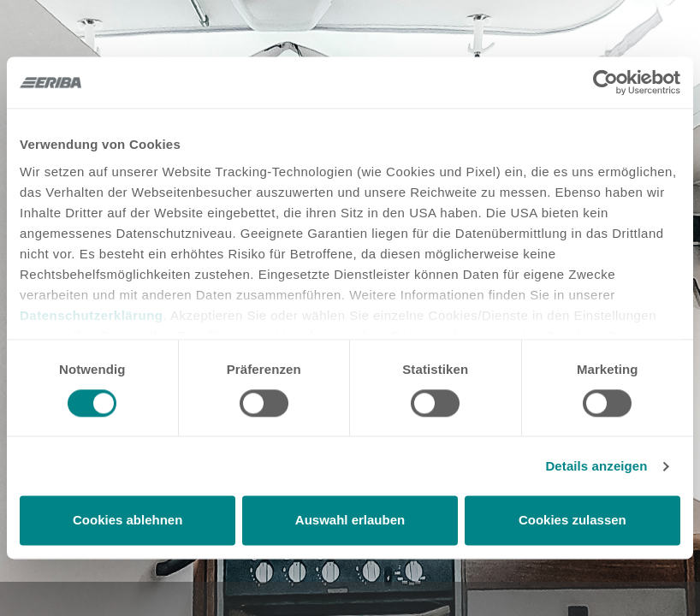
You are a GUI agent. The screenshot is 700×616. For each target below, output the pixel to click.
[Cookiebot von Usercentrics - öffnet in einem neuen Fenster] (605, 82)
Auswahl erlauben (350, 521)
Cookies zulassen (572, 521)
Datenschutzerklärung (92, 315)
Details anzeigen (596, 466)
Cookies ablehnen (128, 521)
